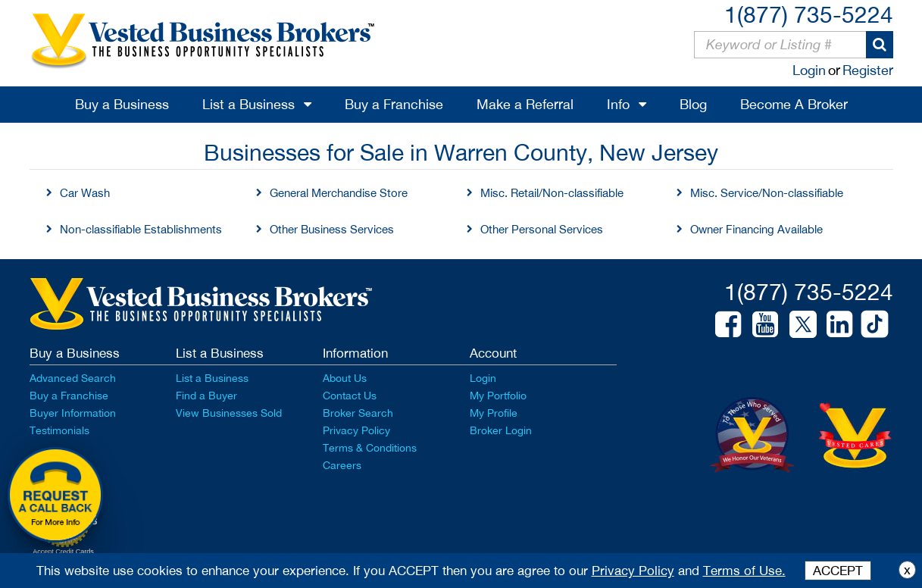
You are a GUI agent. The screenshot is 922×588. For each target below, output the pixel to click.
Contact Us (350, 396)
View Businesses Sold (229, 413)
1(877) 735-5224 (809, 14)
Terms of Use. (744, 571)
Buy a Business (122, 104)
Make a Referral (525, 104)
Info (618, 104)
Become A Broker (794, 104)
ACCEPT (838, 571)
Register (868, 70)
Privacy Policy (356, 430)
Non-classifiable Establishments (141, 229)
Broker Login (501, 430)
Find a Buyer (206, 396)
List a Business (248, 104)
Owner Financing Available (756, 229)
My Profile (494, 413)
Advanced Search (73, 378)
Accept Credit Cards (63, 552)
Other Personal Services (542, 229)
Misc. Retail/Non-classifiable (552, 193)
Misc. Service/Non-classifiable (767, 193)
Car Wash (85, 193)
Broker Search (358, 413)
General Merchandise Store (339, 193)
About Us (345, 378)
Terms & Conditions (370, 448)
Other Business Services (332, 229)
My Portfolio (498, 396)
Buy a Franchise (394, 104)
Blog (693, 104)
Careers (342, 465)
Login (809, 70)
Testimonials (59, 430)
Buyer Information (73, 413)
